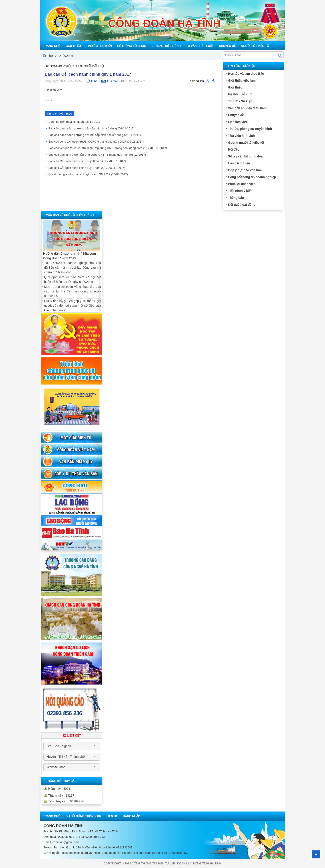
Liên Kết (72, 735)
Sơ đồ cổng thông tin (83, 816)
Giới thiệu (235, 87)
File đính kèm (53, 90)
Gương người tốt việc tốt (246, 143)
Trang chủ (61, 66)
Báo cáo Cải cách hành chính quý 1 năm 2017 (87, 168)
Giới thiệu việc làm (242, 81)
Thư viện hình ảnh (241, 136)
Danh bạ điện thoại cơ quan (75, 122)
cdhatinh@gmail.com (66, 842)
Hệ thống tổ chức (241, 94)
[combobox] (72, 746)
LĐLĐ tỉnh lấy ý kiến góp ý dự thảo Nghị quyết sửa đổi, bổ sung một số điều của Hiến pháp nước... (73, 306)
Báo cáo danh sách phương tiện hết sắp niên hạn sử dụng (95, 135)
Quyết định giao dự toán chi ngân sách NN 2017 (88, 174)
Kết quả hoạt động (242, 205)
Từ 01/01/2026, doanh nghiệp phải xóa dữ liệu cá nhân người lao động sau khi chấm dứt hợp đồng (73, 268)
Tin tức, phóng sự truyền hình (250, 129)
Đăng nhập (131, 816)
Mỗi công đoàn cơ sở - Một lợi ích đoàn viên (163, 56)
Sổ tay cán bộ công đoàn (246, 156)
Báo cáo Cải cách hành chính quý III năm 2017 (87, 161)
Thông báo (236, 198)
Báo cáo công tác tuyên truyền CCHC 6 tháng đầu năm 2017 (96, 142)
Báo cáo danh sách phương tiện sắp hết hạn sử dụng (91, 128)
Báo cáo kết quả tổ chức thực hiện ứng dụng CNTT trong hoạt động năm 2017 (108, 148)
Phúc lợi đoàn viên (242, 184)
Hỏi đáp (234, 149)
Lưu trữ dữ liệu (239, 163)
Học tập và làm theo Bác (246, 74)
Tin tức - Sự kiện (240, 101)
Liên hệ (112, 816)
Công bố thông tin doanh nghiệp (252, 177)
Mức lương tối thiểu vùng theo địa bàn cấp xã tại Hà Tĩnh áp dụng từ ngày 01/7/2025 (73, 291)
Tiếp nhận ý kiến (240, 191)
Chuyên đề (236, 115)
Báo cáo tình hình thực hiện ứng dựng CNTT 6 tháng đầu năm (97, 155)
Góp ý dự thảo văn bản (245, 170)
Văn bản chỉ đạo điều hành (248, 108)
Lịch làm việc (238, 122)
